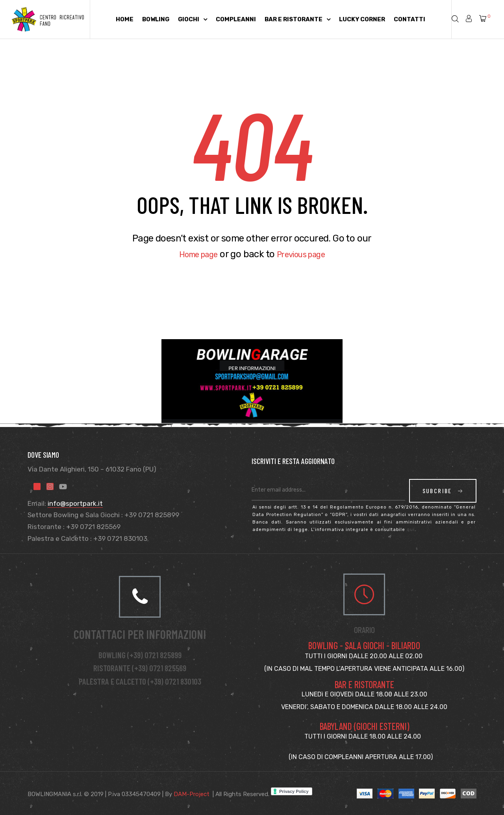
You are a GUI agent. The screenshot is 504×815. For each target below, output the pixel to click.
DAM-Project (192, 794)
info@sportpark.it (75, 503)
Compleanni (236, 19)
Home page (193, 254)
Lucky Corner (362, 19)
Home (125, 19)
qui (411, 530)
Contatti (409, 19)
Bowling (156, 19)
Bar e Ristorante (297, 19)
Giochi (193, 19)
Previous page (306, 254)
